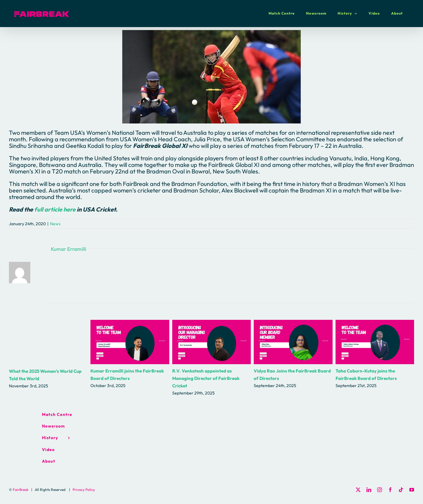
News (55, 224)
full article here (55, 209)
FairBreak (21, 490)
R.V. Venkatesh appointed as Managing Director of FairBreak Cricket (206, 378)
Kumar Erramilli (69, 249)
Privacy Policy (84, 490)
